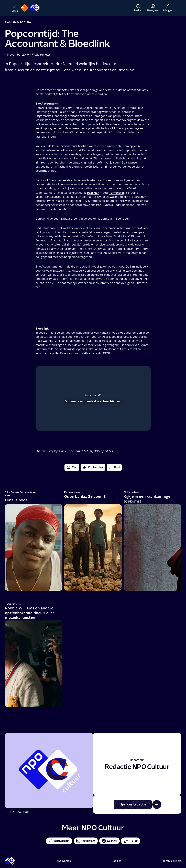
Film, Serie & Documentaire (20, 492)
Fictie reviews (41, 54)
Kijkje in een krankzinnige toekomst (147, 499)
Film (7, 496)
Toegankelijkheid (171, 861)
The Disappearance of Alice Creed (77, 353)
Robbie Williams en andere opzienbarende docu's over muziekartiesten (30, 613)
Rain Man (93, 193)
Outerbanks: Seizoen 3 (85, 496)
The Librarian (108, 124)
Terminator (117, 193)
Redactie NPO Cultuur (19, 22)
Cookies (116, 861)
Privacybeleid (64, 861)
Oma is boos (16, 500)
